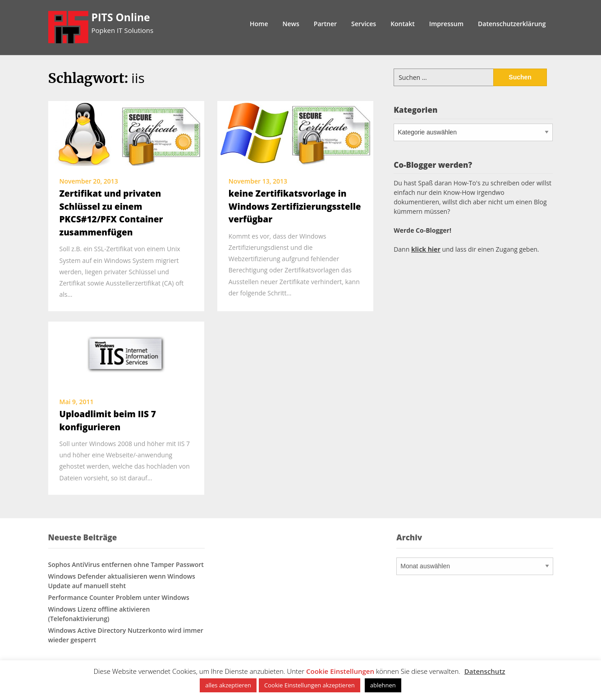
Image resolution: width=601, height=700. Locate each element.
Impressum (446, 24)
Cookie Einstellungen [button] (340, 671)
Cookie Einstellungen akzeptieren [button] (310, 685)
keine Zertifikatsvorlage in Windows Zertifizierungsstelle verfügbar (295, 206)
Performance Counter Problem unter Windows (119, 597)
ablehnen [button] (383, 685)
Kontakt (403, 24)
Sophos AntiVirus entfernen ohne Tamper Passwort (126, 564)
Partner (325, 24)
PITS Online (121, 17)
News (291, 24)
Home (259, 24)
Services (364, 24)
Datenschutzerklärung (512, 24)
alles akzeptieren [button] (228, 685)
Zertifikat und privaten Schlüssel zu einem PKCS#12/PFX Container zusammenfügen (111, 213)
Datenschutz (485, 671)
